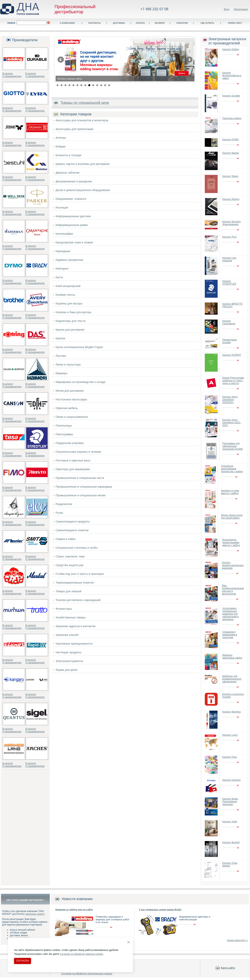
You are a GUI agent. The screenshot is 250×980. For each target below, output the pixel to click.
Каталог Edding (231, 49)
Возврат (160, 23)
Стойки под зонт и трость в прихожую (80, 574)
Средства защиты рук (70, 565)
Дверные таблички (67, 173)
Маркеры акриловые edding (232, 657)
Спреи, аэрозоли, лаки (70, 556)
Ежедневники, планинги (71, 199)
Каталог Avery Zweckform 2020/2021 (230, 400)
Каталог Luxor (230, 735)
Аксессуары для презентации (75, 129)
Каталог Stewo (230, 176)
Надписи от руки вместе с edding (230, 492)
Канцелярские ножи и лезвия (74, 242)
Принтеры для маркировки (73, 469)
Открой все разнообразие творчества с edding (232, 469)
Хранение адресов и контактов (75, 626)
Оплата (140, 23)
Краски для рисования (70, 330)
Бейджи (61, 146)
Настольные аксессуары (71, 399)
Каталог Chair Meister (230, 864)
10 (93, 85)
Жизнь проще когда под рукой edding (232, 517)
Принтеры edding (232, 118)
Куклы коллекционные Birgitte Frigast (79, 347)
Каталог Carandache (229, 322)
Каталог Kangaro (232, 780)
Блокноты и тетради (68, 155)
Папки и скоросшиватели (72, 417)
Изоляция (62, 208)
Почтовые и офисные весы (73, 460)
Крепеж (60, 338)
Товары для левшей (68, 591)
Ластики (61, 356)
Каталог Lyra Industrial (229, 259)
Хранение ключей (67, 635)
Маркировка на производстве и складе (80, 382)
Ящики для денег (67, 670)
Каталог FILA (230, 237)
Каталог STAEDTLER (229, 282)
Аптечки (61, 138)
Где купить (207, 23)
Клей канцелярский (68, 286)
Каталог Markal (231, 153)
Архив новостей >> (237, 940)
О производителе (12, 76)
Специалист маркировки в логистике (230, 635)
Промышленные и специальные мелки (80, 495)
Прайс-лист (235, 23)
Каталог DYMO (231, 140)
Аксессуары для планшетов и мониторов (82, 120)
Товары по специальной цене (85, 103)
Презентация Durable (230, 341)
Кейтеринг (62, 269)
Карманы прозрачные (69, 260)
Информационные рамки (72, 225)
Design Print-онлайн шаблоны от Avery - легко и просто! (233, 381)
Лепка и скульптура (68, 365)
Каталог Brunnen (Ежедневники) (232, 223)
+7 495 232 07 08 (154, 9)
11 (97, 85)
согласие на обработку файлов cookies (82, 954)
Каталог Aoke (230, 822)
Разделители (64, 504)
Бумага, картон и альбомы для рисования (83, 164)
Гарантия (182, 23)
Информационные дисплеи (73, 216)
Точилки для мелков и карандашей (78, 600)
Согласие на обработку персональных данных (87, 974)
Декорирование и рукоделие (74, 181)
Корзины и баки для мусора (73, 312)
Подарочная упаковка (70, 443)
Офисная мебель (67, 408)
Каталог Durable (231, 96)
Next (189, 60)
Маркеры (61, 373)
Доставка (119, 23)
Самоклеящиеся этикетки (72, 530)
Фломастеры (64, 609)
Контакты (94, 23)
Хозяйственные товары (71, 617)
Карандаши (63, 251)
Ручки (59, 513)
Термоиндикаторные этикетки (75, 583)
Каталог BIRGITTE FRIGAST (233, 305)
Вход (226, 9)
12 (101, 85)
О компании (67, 23)
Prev (61, 60)
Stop (193, 85)
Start (189, 85)
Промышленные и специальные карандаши (84, 487)
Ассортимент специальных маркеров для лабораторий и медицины (231, 614)
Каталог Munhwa (232, 712)
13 (105, 85)
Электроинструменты (69, 661)
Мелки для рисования (70, 391)
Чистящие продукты (68, 652)
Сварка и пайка (65, 539)
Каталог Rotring (231, 199)
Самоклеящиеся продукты (73, 522)
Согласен (23, 961)
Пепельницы (64, 426)
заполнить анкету (35, 914)
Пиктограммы (64, 434)
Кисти (59, 277)
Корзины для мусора (69, 303)
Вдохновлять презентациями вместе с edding (231, 543)
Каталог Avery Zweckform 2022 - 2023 (232, 423)
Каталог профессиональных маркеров (233, 565)
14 (109, 85)
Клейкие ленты (65, 295)
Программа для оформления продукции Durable (233, 446)
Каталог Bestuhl (231, 842)
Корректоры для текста (71, 321)
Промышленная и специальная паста (80, 478)
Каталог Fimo (230, 757)
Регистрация (241, 9)
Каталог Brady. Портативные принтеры (230, 802)
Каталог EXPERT (232, 355)
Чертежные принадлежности (74, 644)
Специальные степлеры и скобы (76, 548)
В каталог (8, 74)
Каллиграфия (64, 234)
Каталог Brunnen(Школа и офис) (232, 76)
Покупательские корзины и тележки (78, 452)
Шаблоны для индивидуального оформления (232, 679)
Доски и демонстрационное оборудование (83, 190)
